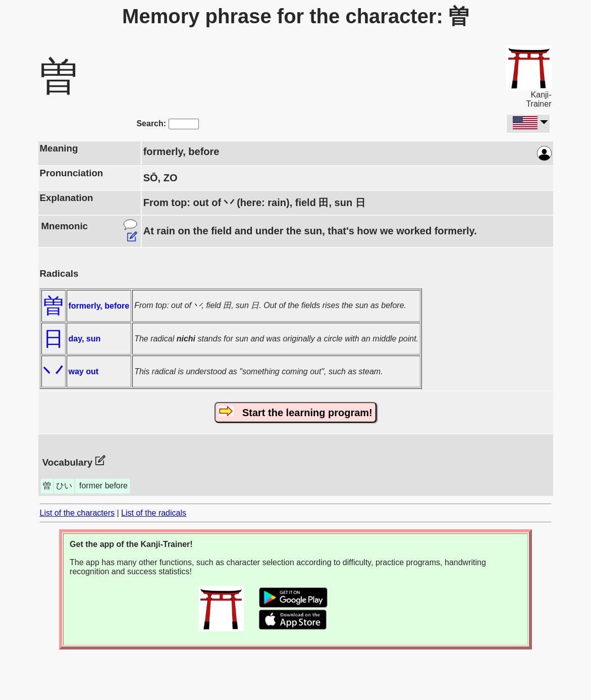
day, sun (85, 339)
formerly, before (99, 306)
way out (84, 371)
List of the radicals (154, 513)
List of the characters (77, 513)
